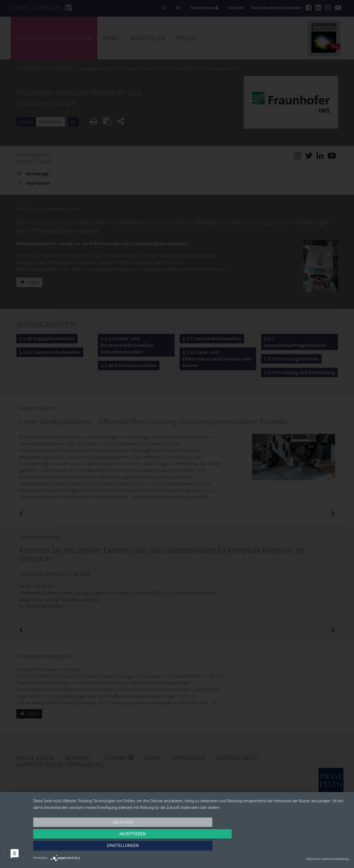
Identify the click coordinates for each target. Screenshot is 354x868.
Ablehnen (80, 848)
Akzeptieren (191, 848)
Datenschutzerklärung (335, 859)
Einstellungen (301, 848)
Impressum (313, 859)
